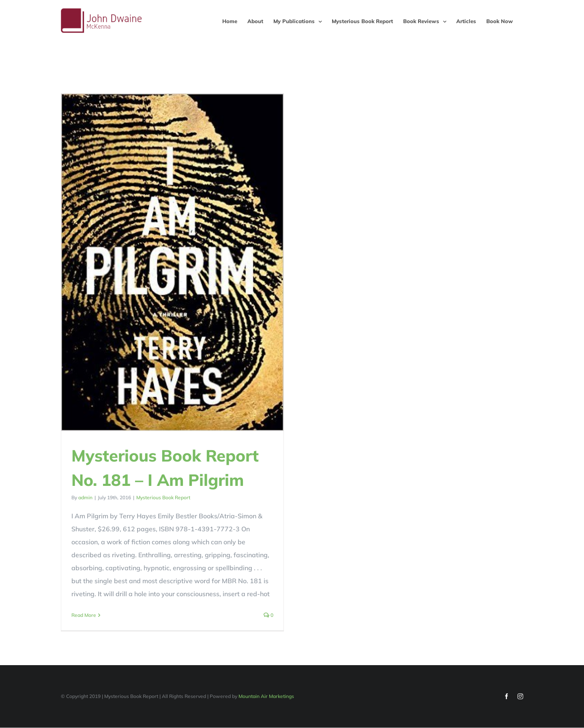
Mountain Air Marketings (266, 697)
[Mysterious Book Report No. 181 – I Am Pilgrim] (172, 262)
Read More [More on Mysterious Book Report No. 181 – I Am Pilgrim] (84, 615)
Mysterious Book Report (163, 497)
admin (85, 497)
